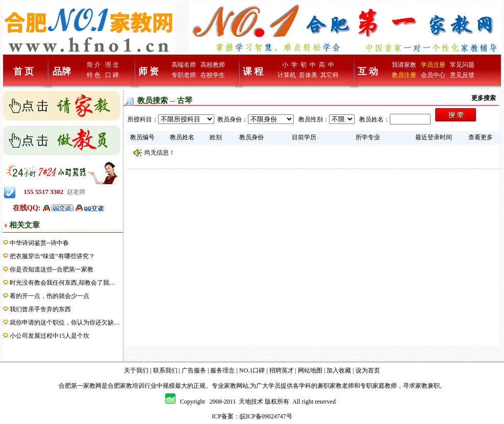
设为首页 (368, 370)
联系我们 (165, 370)
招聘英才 (282, 370)
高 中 (326, 65)
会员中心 (433, 75)
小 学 (290, 65)
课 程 (253, 71)
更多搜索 (484, 98)
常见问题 (462, 65)
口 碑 (112, 75)
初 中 (308, 65)
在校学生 (213, 75)
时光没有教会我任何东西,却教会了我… (62, 283)
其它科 (330, 75)
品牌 (62, 71)
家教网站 (236, 386)
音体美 (308, 75)
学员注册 (433, 65)
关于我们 (136, 370)
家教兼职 (427, 386)
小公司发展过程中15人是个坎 (49, 336)
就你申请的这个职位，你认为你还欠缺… (65, 322)
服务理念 (222, 370)
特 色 (94, 75)
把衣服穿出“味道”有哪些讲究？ (52, 256)
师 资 (149, 71)
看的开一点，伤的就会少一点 (49, 296)
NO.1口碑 (252, 370)
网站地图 (310, 370)
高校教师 (213, 65)
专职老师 (184, 75)
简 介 (94, 65)
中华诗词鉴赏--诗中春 (39, 243)
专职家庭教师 (379, 386)
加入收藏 (339, 370)
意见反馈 (462, 75)
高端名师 (184, 65)
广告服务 (194, 370)
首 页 (24, 71)
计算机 (287, 75)
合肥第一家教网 (80, 386)
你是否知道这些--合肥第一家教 (52, 269)
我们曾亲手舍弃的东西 (40, 309)
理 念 (112, 65)
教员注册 (404, 75)
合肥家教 (120, 386)
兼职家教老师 (336, 386)
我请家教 (404, 65)
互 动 (368, 71)
